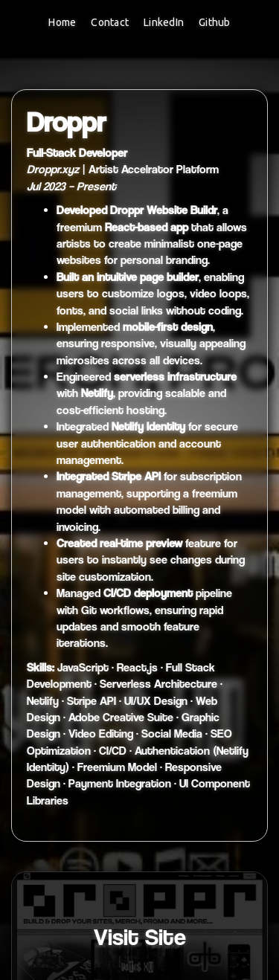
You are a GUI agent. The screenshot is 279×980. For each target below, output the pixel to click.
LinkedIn (164, 22)
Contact (110, 22)
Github (215, 22)
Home (62, 22)
